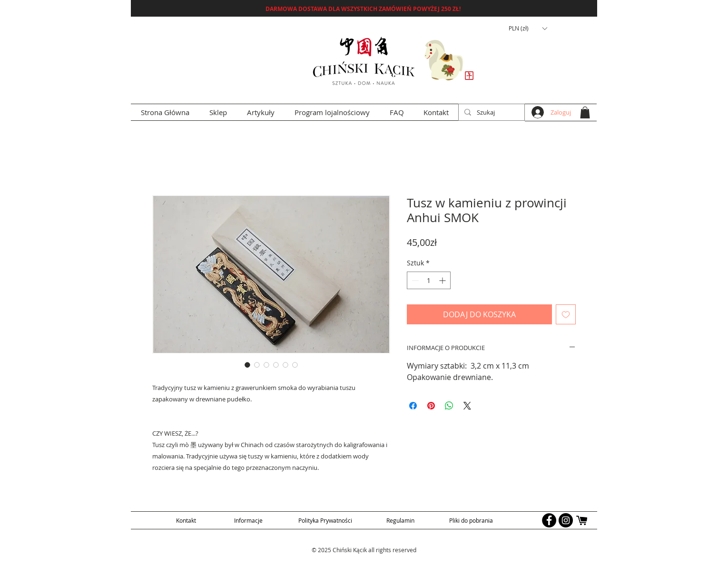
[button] (528, 29)
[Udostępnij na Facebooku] (413, 406)
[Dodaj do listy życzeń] (566, 314)
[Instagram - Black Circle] (566, 520)
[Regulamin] (400, 520)
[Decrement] (414, 280)
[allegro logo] (582, 520)
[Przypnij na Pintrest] (431, 406)
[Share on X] (467, 406)
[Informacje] (248, 520)
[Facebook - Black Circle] (549, 520)
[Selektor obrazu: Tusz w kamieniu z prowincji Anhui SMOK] (247, 365)
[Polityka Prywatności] (325, 520)
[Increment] (443, 280)
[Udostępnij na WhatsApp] (449, 406)
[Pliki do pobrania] (471, 520)
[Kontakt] (186, 520)
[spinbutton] (429, 280)
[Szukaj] (491, 112)
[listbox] (528, 29)
